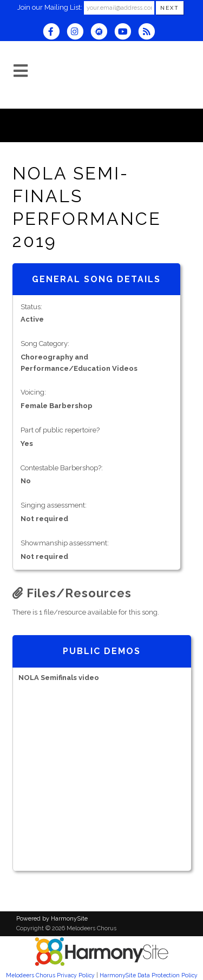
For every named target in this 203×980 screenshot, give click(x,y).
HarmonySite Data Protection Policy (149, 975)
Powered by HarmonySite (52, 919)
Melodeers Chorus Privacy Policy (50, 975)
